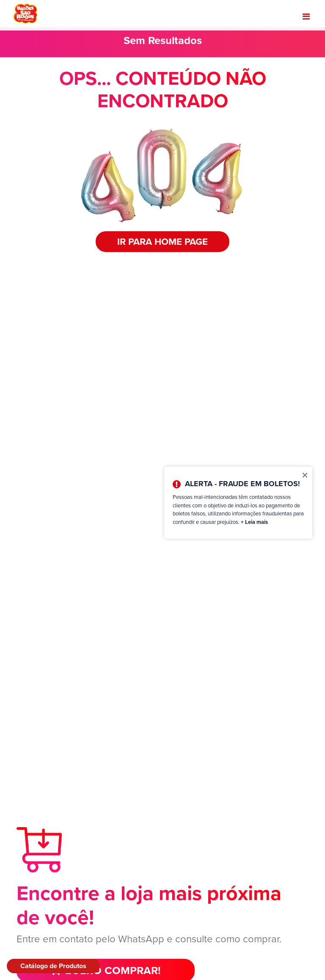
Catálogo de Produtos (53, 966)
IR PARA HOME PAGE (162, 242)
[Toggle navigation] (306, 17)
